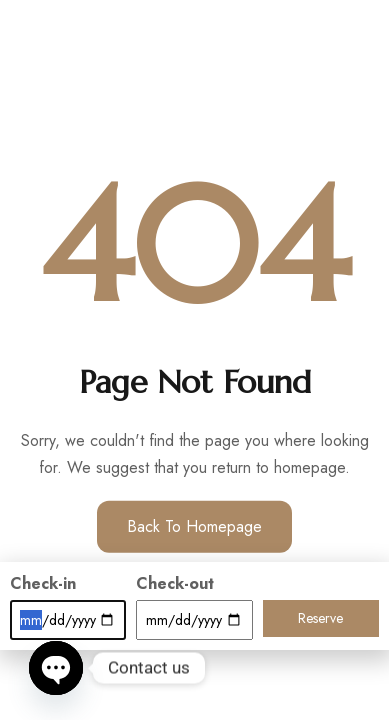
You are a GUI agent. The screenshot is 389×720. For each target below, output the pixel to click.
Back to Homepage (194, 526)
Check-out (175, 583)
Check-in (43, 583)
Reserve (320, 618)
